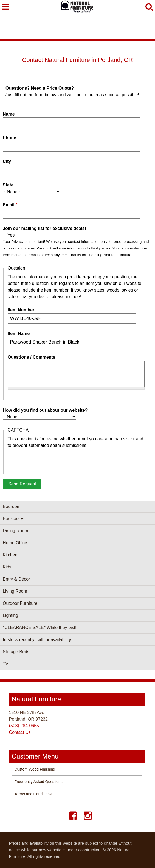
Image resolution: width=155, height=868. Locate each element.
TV (5, 664)
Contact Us (20, 732)
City (7, 161)
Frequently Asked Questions (39, 782)
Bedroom (12, 506)
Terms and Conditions (33, 794)
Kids (7, 567)
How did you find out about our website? (45, 410)
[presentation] (49, 460)
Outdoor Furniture (20, 603)
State (8, 185)
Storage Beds (16, 652)
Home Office (15, 543)
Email (10, 205)
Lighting (10, 615)
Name (9, 114)
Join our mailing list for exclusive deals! (44, 228)
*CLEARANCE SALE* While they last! (40, 627)
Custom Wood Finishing (35, 769)
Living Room (15, 591)
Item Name (19, 333)
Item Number (21, 310)
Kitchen (10, 555)
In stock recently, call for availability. (37, 640)
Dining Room (15, 531)
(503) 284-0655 (24, 726)
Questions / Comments (32, 357)
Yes (11, 235)
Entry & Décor (16, 579)
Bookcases (13, 519)
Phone (9, 138)
